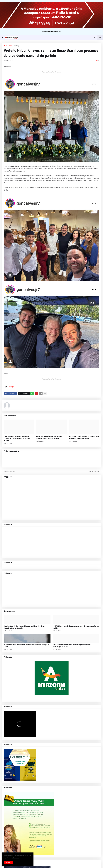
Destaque (17, 46)
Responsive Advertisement (51, 72)
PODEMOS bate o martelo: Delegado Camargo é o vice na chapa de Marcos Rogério (17, 439)
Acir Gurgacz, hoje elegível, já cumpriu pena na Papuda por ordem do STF (84, 437)
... (12, 403)
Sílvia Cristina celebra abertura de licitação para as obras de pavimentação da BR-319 (72, 646)
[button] (2, 38)
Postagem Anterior (9, 471)
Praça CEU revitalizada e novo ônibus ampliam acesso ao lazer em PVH (49, 437)
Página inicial (8, 46)
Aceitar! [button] (8, 862)
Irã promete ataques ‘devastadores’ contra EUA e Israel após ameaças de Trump (26, 646)
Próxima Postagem (94, 471)
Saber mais (15, 858)
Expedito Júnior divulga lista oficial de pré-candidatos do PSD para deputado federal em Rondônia (25, 627)
